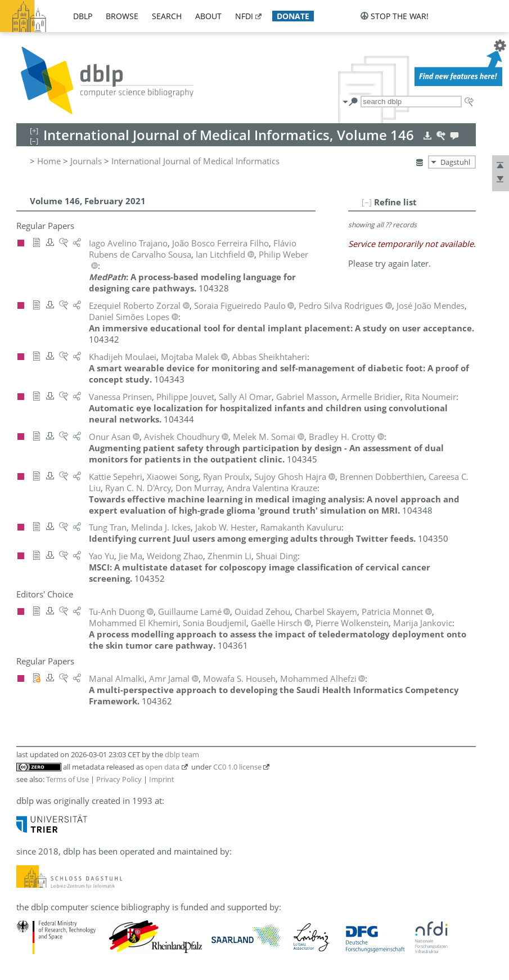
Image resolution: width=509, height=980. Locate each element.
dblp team (182, 754)
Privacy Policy (119, 779)
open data (162, 767)
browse (122, 16)
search (167, 16)
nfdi (244, 16)
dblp (83, 16)
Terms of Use (67, 779)
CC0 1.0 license (237, 767)
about (208, 16)
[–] (367, 202)
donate (293, 16)
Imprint (162, 779)
